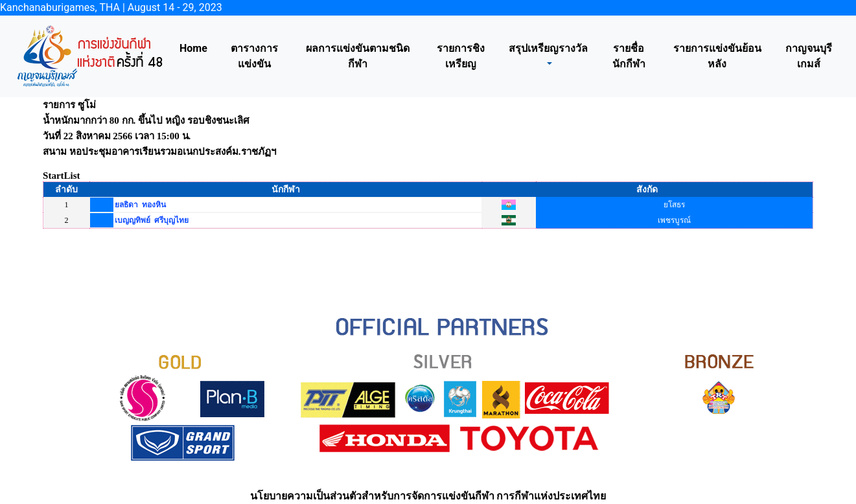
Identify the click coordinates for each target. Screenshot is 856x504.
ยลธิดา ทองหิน (140, 205)
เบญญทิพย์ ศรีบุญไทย (152, 220)
